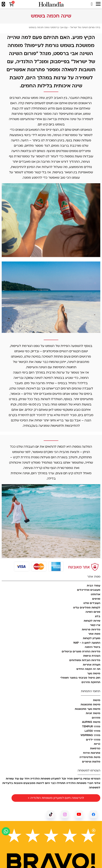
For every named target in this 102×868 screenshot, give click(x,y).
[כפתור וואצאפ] (6, 831)
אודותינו (96, 595)
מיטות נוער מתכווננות (88, 709)
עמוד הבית (94, 586)
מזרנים (96, 718)
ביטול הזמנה (93, 647)
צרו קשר (95, 625)
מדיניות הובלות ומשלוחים (85, 660)
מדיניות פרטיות (91, 630)
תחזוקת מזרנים (91, 682)
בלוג (98, 616)
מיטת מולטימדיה (90, 757)
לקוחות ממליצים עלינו (87, 608)
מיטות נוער (94, 674)
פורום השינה (93, 612)
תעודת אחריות (92, 665)
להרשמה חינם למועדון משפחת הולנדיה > (56, 798)
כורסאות (95, 749)
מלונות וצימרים (91, 762)
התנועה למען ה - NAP (87, 643)
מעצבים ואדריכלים (89, 590)
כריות (97, 744)
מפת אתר (94, 634)
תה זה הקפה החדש (88, 669)
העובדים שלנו (92, 603)
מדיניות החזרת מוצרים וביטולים (81, 652)
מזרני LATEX (92, 731)
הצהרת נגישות (92, 656)
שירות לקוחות (92, 621)
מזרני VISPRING (90, 735)
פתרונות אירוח (92, 753)
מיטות (97, 700)
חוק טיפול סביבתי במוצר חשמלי (80, 678)
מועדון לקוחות (92, 638)
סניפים (96, 599)
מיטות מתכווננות (90, 705)
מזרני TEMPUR (91, 727)
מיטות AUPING (91, 722)
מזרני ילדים (93, 740)
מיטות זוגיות (93, 713)
